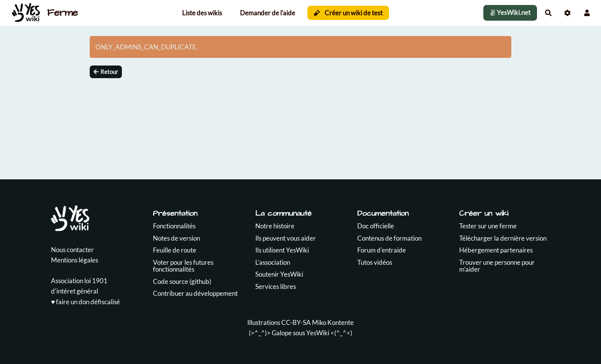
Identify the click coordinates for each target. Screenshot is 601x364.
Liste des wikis (202, 13)
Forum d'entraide (382, 250)
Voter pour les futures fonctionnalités (183, 266)
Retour (106, 72)
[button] (587, 13)
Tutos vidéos (375, 262)
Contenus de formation (389, 238)
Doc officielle (376, 226)
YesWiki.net (510, 12)
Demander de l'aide (268, 13)
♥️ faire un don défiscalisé (85, 302)
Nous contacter (72, 250)
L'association (273, 262)
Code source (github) (182, 281)
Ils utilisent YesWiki (282, 250)
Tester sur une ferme (488, 226)
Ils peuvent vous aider (286, 238)
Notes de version (177, 238)
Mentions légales (75, 260)
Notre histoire (275, 226)
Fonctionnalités (174, 226)
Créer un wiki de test (348, 13)
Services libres (276, 286)
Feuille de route (175, 250)
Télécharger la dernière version (503, 238)
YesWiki (318, 333)
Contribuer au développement (195, 293)
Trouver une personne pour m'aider (497, 266)
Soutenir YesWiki (279, 274)
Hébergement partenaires (496, 250)
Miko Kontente (333, 322)
